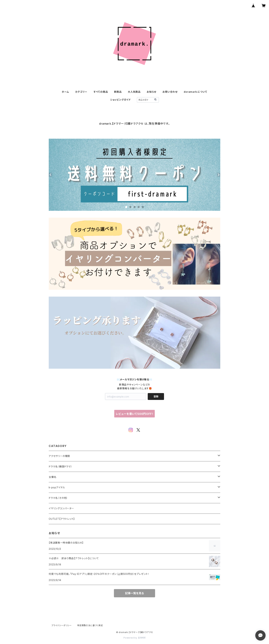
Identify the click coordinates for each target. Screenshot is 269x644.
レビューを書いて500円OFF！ (135, 414)
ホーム (65, 92)
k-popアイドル (57, 487)
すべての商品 (101, 92)
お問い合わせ (170, 92)
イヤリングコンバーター (61, 508)
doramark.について (195, 92)
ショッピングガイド (120, 100)
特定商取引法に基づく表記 (90, 625)
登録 (156, 396)
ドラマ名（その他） (58, 498)
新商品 (118, 92)
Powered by (134, 638)
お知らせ (151, 92)
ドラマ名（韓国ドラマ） (60, 466)
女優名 (52, 477)
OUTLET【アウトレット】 (62, 519)
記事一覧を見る (134, 593)
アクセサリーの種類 (59, 456)
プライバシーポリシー (62, 625)
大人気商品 (134, 92)
